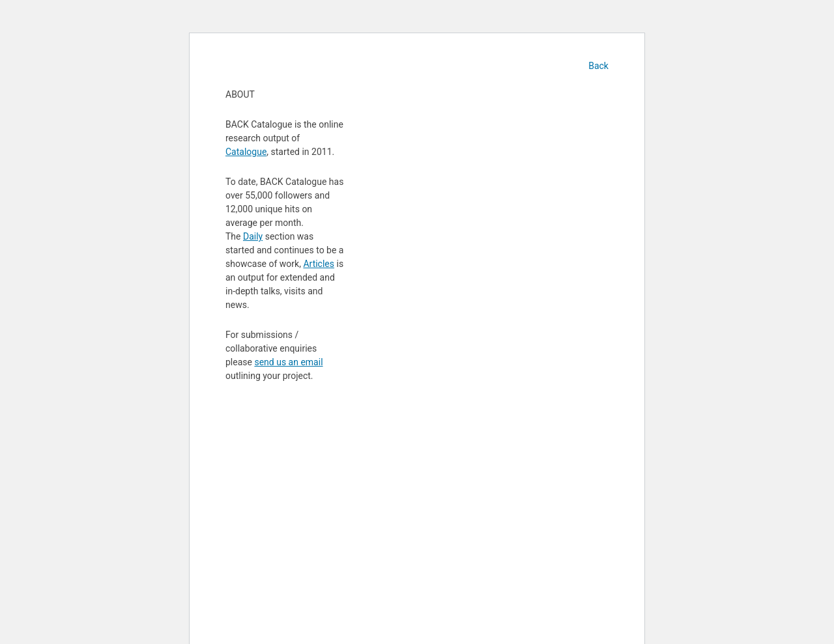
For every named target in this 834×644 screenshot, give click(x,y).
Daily (253, 236)
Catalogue (246, 152)
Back (598, 66)
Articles (319, 264)
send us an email (288, 362)
